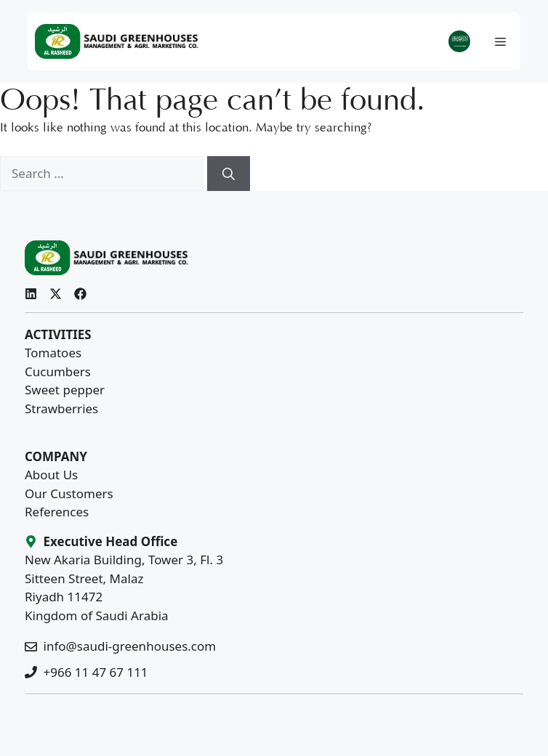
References (57, 512)
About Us (51, 475)
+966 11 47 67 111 (96, 672)
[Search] (229, 174)
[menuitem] (459, 42)
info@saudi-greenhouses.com (130, 646)
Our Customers (69, 493)
